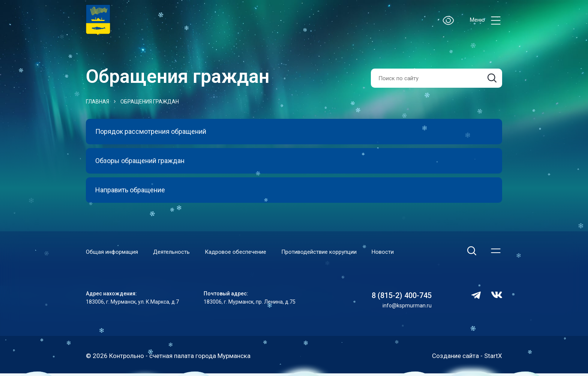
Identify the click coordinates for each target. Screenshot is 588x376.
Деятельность (171, 252)
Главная (97, 102)
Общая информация (112, 252)
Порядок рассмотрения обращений (151, 131)
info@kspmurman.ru (407, 306)
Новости (383, 252)
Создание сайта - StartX (467, 356)
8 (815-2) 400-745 (402, 295)
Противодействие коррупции (319, 252)
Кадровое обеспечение (235, 252)
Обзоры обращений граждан (140, 161)
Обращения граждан (150, 102)
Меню (486, 20)
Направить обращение (130, 190)
